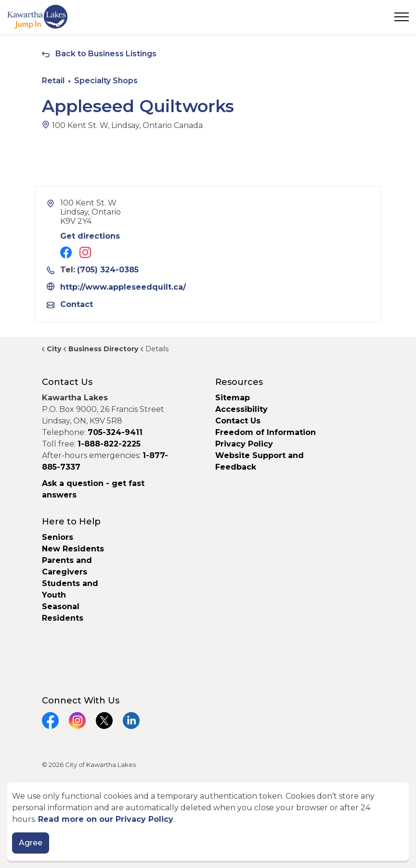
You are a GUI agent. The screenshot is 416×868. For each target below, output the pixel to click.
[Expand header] (402, 17)
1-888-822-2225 (109, 444)
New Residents (73, 549)
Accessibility (241, 409)
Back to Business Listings (106, 54)
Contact (77, 304)
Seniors (58, 537)
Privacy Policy (244, 444)
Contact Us (238, 421)
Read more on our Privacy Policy (106, 819)
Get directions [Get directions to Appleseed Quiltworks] (90, 236)
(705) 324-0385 (108, 270)
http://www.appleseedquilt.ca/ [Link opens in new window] (123, 287)
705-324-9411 (115, 432)
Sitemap (233, 398)
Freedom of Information (266, 432)
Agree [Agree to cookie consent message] (31, 843)
